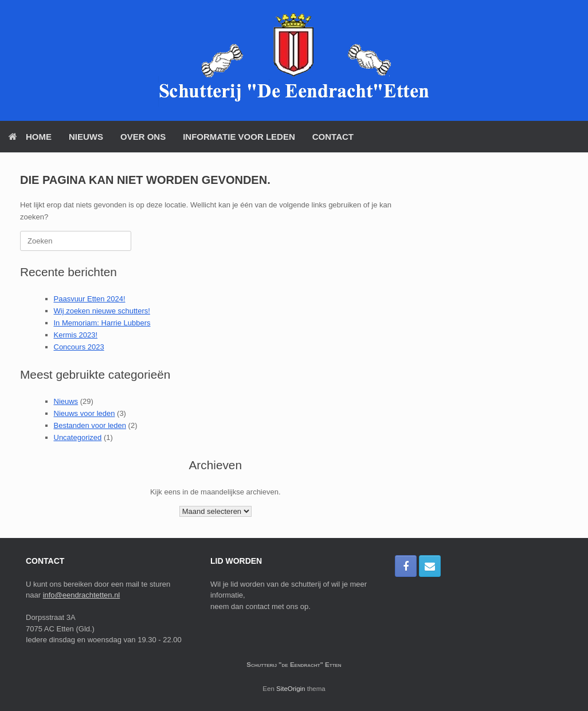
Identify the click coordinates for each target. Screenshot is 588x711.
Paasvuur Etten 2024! (90, 299)
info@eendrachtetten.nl (82, 595)
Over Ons (143, 137)
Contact (333, 137)
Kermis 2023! (76, 335)
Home (30, 137)
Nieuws (86, 137)
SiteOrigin (291, 689)
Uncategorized (78, 437)
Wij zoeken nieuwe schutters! (102, 311)
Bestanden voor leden (90, 425)
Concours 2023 (79, 347)
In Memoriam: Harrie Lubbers (102, 323)
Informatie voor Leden (239, 137)
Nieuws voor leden (85, 413)
